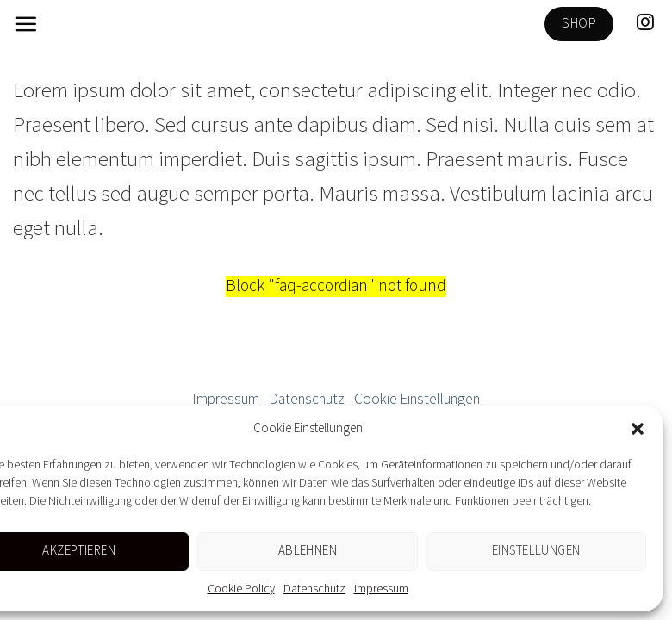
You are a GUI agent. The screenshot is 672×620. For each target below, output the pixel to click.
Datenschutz (314, 589)
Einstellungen (536, 551)
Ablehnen (308, 551)
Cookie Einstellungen (417, 400)
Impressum (381, 589)
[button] (638, 429)
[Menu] (25, 24)
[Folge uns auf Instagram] (645, 23)
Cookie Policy (241, 589)
